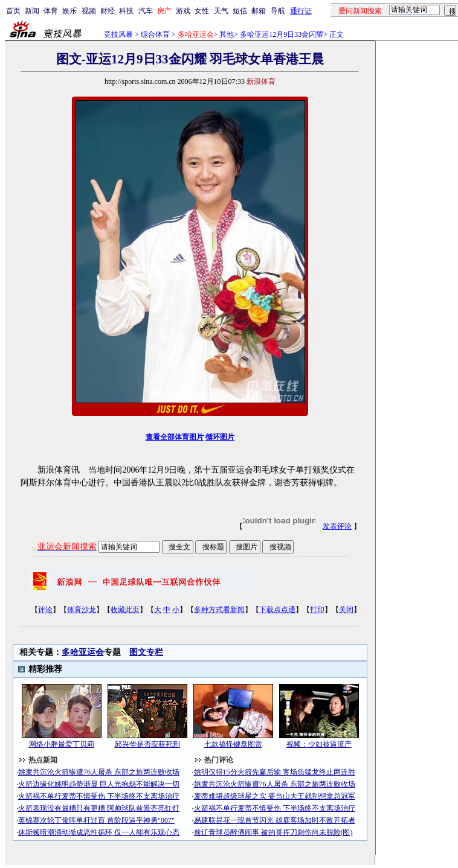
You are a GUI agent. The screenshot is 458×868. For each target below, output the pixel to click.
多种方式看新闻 (219, 610)
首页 (13, 11)
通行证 (301, 11)
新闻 (32, 11)
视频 (89, 11)
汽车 (146, 11)
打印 (317, 610)
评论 (45, 610)
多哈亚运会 (83, 652)
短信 (240, 11)
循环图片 (220, 437)
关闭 (346, 610)
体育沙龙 (82, 610)
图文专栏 (146, 652)
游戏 (183, 11)
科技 (126, 11)
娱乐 (69, 11)
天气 (221, 11)
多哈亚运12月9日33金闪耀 (282, 34)
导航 (278, 11)
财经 (108, 11)
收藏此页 (125, 610)
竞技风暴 (118, 34)
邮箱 (259, 11)
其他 (227, 34)
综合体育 (155, 34)
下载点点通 (277, 610)
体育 (51, 11)
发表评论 (337, 526)
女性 (202, 11)
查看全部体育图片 (175, 437)
